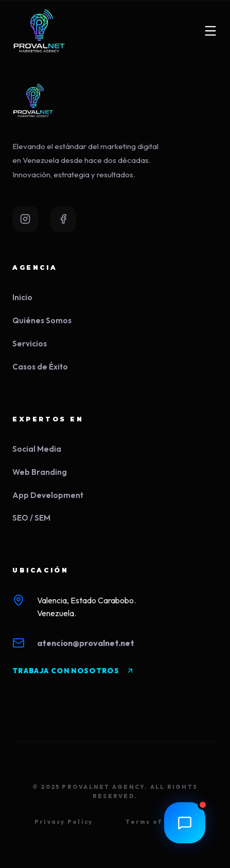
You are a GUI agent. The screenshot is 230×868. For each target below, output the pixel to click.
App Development (48, 495)
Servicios (30, 344)
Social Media (37, 449)
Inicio (22, 297)
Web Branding (40, 472)
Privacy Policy (64, 822)
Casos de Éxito (40, 367)
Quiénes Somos (42, 320)
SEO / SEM (31, 518)
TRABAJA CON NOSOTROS (73, 671)
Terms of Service (161, 822)
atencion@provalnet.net (86, 643)
